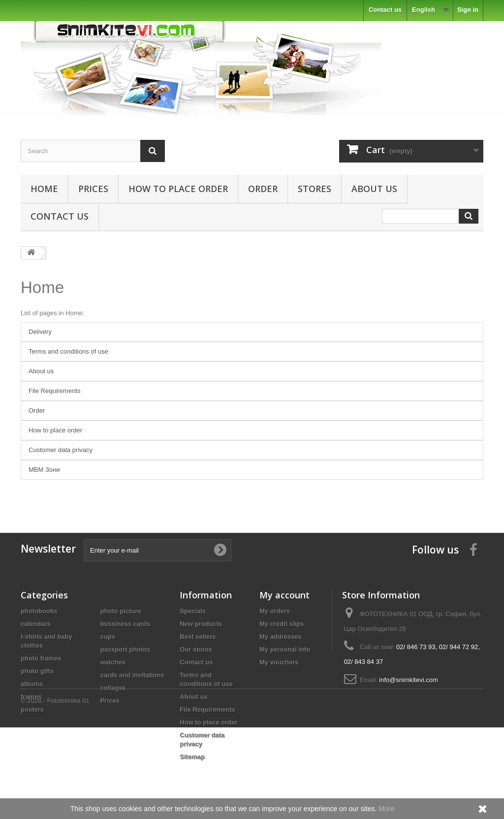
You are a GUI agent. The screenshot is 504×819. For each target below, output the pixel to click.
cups (108, 637)
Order (263, 189)
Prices (93, 189)
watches (113, 662)
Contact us (385, 10)
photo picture (121, 611)
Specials (193, 611)
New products (201, 624)
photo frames (41, 658)
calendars (36, 624)
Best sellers (198, 637)
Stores (315, 189)
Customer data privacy (61, 450)
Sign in (468, 10)
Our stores (196, 649)
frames (31, 697)
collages (113, 688)
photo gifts (37, 671)
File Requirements (55, 391)
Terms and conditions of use (68, 351)
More (386, 809)
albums (32, 684)
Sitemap (192, 757)
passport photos (126, 649)
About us (374, 189)
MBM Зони (44, 470)
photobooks (39, 611)
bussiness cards (126, 624)
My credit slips (282, 624)
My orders (275, 611)
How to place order (178, 189)
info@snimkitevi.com (408, 680)
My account (284, 595)
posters (32, 709)
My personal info (285, 649)
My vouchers (279, 662)
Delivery (40, 332)
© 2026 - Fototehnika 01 (55, 792)
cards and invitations (132, 675)
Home (44, 189)
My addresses (281, 637)
